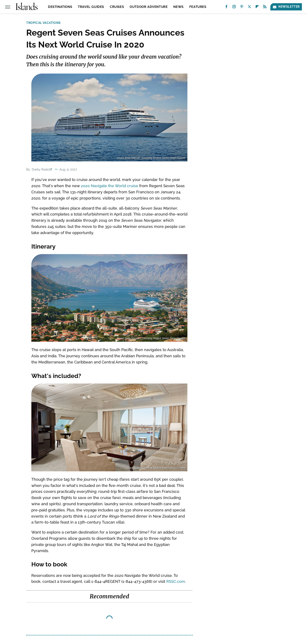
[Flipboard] (257, 8)
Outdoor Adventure (149, 7)
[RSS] (265, 8)
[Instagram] (234, 8)
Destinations (60, 7)
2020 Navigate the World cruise (109, 186)
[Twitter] (249, 8)
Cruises (117, 7)
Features (198, 7)
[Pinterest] (242, 8)
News (178, 7)
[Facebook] (226, 8)
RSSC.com (176, 581)
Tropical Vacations (43, 23)
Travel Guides (91, 7)
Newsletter (286, 7)
